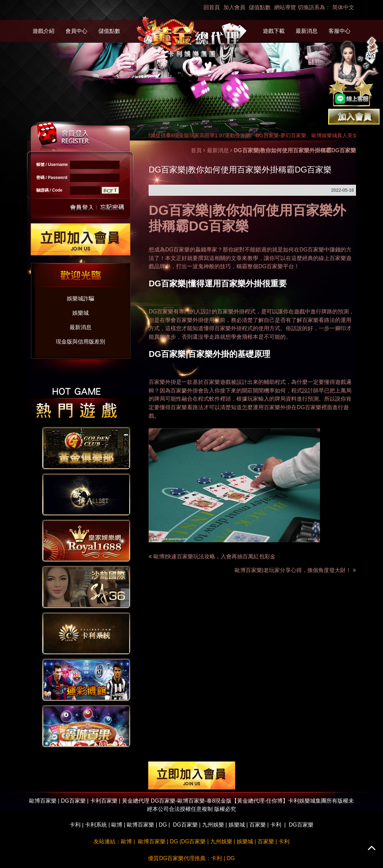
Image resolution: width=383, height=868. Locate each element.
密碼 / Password (52, 178)
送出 (82, 207)
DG (163, 825)
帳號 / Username (52, 165)
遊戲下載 (274, 31)
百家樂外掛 (228, 328)
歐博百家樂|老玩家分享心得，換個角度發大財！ (295, 570)
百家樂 (258, 825)
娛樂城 (81, 313)
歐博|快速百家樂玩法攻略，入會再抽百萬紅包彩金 (214, 556)
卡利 (75, 825)
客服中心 (339, 31)
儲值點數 (260, 7)
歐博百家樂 (140, 825)
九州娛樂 (213, 825)
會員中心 (76, 31)
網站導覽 (285, 7)
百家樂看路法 (319, 320)
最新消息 (307, 31)
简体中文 (343, 7)
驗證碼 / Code (49, 190)
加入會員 (234, 7)
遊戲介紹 (44, 31)
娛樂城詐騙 (81, 299)
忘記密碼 (110, 207)
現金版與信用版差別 (81, 342)
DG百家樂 (177, 250)
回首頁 (212, 7)
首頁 (196, 150)
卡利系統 (96, 825)
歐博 (117, 825)
